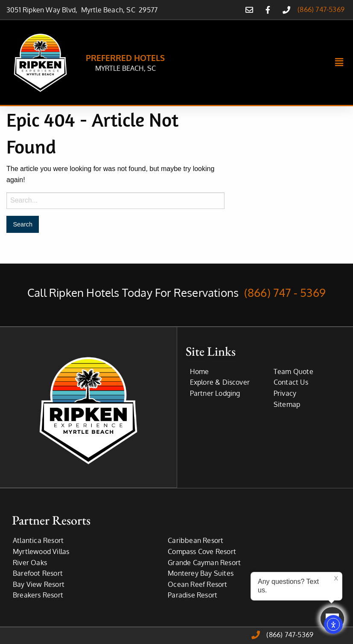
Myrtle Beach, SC (110, 10)
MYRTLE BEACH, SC (125, 68)
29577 (148, 10)
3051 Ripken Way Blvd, (44, 10)
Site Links (211, 351)
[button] (339, 63)
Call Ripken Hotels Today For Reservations (176, 292)
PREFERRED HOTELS (125, 58)
